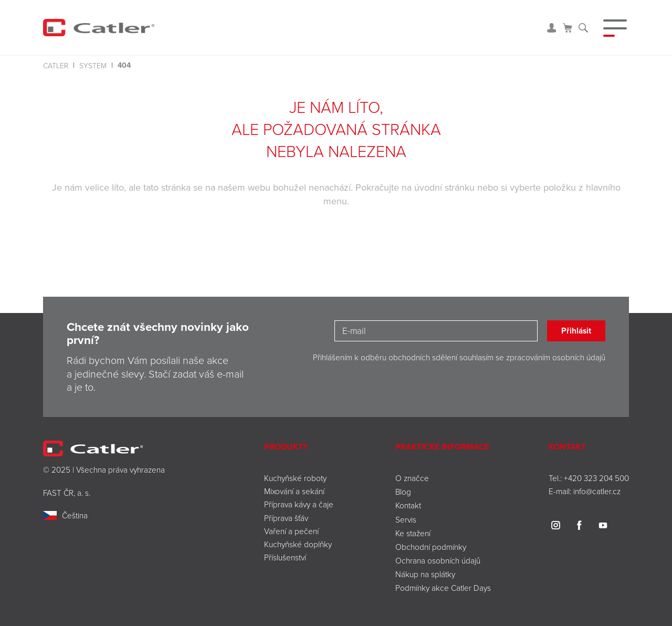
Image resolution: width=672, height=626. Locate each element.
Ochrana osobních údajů (438, 560)
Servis (406, 519)
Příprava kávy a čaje (299, 504)
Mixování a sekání (294, 491)
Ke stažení (413, 533)
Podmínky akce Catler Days (443, 588)
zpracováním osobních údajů (556, 357)
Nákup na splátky (425, 574)
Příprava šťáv (286, 518)
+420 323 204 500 (596, 478)
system (93, 65)
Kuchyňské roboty (295, 478)
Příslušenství (285, 557)
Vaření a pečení (291, 531)
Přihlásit (576, 331)
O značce (412, 478)
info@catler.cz (597, 491)
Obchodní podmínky (431, 547)
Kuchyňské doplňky (299, 544)
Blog (403, 492)
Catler (56, 65)
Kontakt (408, 505)
